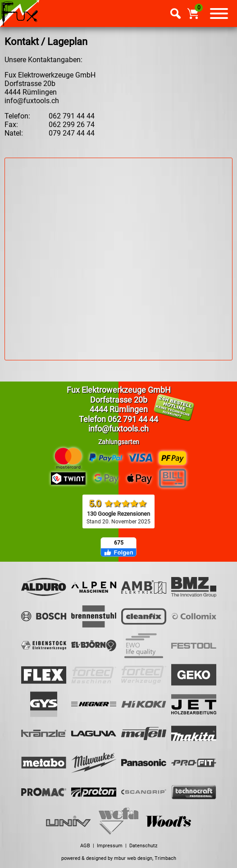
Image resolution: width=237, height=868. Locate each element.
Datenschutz (143, 846)
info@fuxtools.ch (32, 101)
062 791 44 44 (133, 419)
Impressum (110, 846)
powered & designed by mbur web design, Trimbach (119, 858)
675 (119, 543)
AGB (85, 846)
